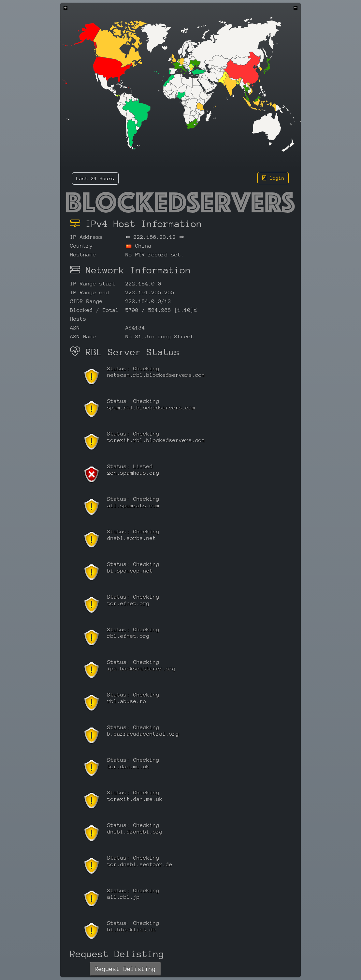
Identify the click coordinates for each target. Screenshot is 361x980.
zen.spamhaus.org (133, 473)
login (273, 178)
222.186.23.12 (155, 237)
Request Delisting (125, 969)
